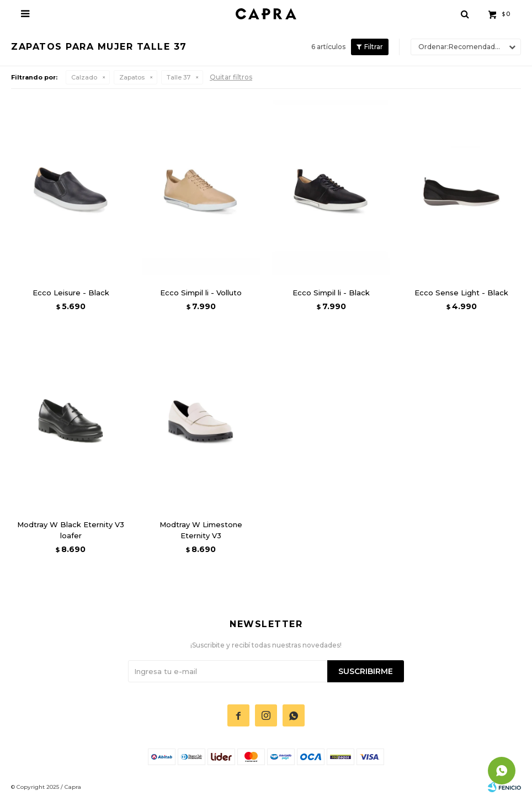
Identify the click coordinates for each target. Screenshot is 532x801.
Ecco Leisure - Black (71, 293)
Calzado (84, 77)
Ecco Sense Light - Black (461, 293)
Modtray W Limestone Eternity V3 (201, 530)
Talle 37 (179, 77)
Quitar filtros (231, 77)
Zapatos (132, 77)
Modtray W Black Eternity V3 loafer (71, 530)
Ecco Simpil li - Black (331, 293)
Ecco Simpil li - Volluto (201, 293)
